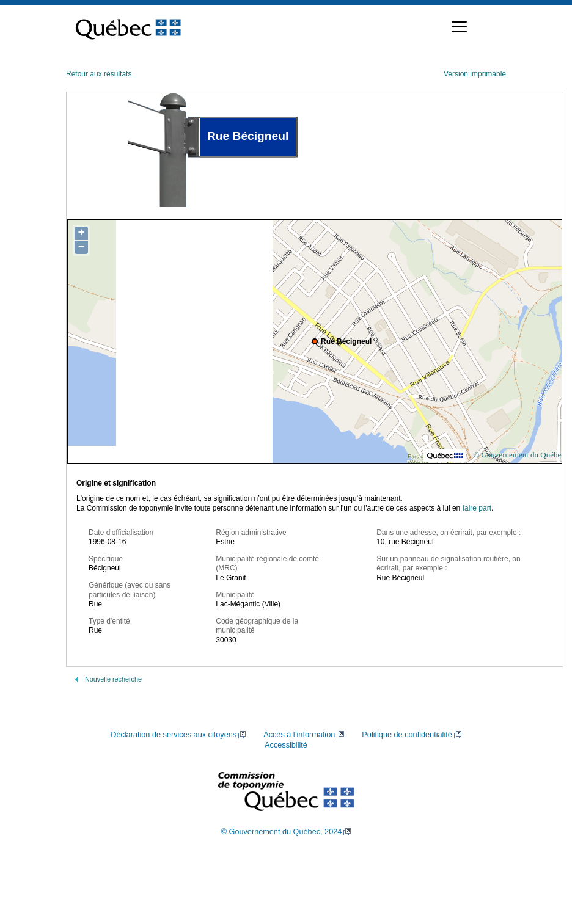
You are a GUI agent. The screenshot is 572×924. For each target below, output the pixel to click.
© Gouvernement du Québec (519, 455)
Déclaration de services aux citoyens (174, 735)
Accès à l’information (299, 735)
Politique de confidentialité (407, 735)
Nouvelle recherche (113, 679)
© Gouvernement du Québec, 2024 (282, 832)
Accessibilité (286, 745)
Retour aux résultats (99, 74)
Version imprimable (475, 74)
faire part (477, 508)
